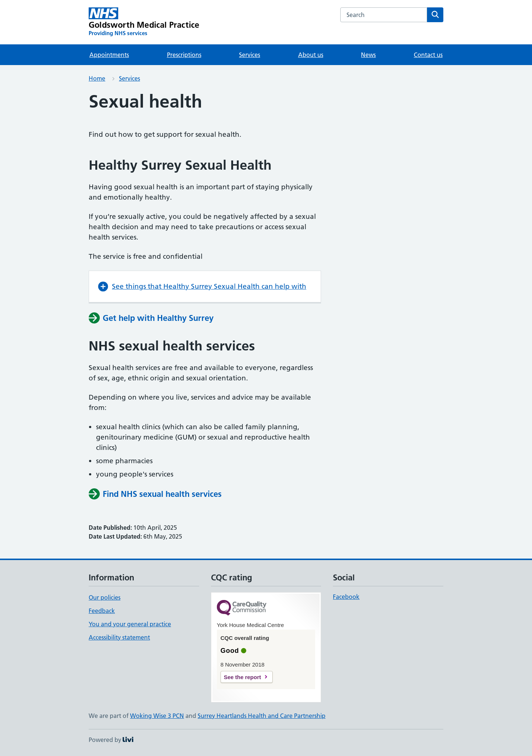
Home (97, 78)
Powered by (111, 740)
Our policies (105, 597)
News (368, 55)
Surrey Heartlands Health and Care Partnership (262, 716)
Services (250, 55)
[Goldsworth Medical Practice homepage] (144, 22)
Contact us (428, 55)
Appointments (109, 55)
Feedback (102, 611)
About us (311, 55)
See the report (243, 677)
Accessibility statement (119, 637)
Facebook (346, 597)
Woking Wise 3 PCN (157, 716)
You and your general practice (130, 624)
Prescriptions (184, 55)
